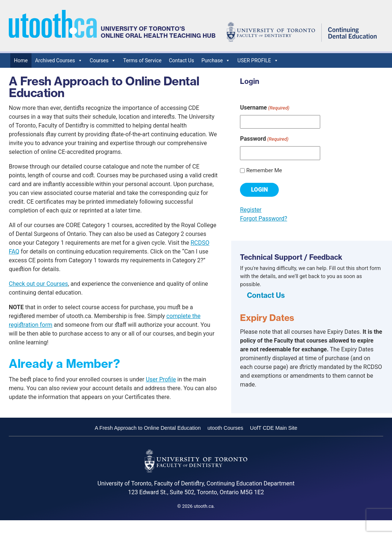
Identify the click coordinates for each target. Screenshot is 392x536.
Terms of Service (142, 60)
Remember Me (264, 170)
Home (21, 60)
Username (265, 108)
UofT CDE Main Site (273, 428)
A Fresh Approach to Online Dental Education (148, 428)
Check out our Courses (38, 284)
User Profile (161, 379)
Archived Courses (59, 60)
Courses (103, 60)
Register (251, 210)
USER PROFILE (258, 60)
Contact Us (182, 60)
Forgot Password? (264, 219)
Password (264, 139)
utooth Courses (225, 428)
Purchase (216, 60)
